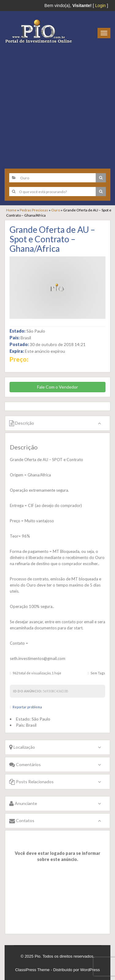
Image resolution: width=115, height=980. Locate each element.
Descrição (22, 423)
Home (11, 210)
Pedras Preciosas (34, 210)
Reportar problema (27, 707)
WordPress (90, 970)
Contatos (22, 820)
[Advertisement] (57, 104)
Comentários (25, 764)
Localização (22, 747)
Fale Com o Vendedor (57, 387)
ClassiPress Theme (32, 970)
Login (100, 6)
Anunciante (23, 803)
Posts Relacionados (31, 782)
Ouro (56, 210)
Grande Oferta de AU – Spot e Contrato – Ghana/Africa (52, 239)
